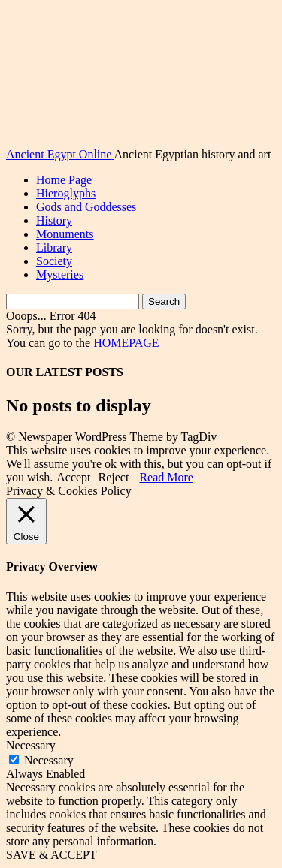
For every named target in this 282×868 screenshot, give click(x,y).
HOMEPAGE (126, 343)
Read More (166, 477)
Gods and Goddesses (86, 207)
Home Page (64, 180)
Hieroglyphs (66, 193)
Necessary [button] (31, 745)
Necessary (49, 760)
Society (54, 261)
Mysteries (60, 274)
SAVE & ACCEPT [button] (52, 855)
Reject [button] (114, 477)
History (54, 220)
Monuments (65, 234)
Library (54, 247)
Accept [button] (73, 477)
